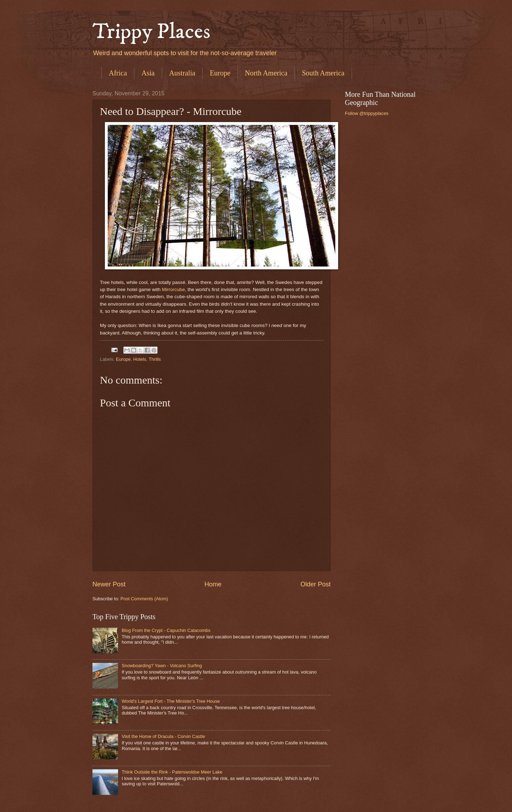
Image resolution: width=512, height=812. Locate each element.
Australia (182, 73)
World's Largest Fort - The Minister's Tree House (171, 701)
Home (213, 584)
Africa (118, 73)
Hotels (140, 359)
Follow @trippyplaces (367, 113)
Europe (220, 73)
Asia (148, 73)
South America (323, 73)
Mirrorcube (173, 289)
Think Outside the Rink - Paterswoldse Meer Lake (172, 772)
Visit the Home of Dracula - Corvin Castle (163, 736)
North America (266, 73)
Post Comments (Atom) (144, 599)
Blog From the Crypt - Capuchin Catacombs (166, 630)
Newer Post (109, 584)
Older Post (316, 584)
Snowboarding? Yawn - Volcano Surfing (162, 666)
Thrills (155, 359)
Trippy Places (151, 32)
